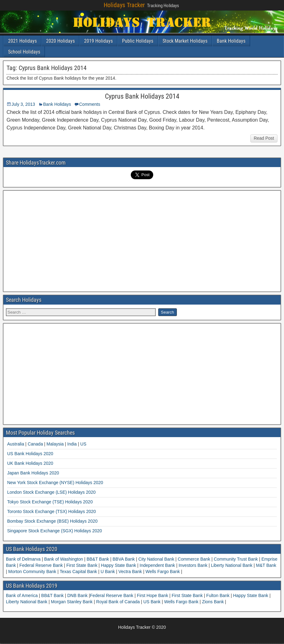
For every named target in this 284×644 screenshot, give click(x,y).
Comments (90, 104)
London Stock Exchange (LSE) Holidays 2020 (51, 492)
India (72, 444)
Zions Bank (214, 602)
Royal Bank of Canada (119, 602)
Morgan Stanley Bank (73, 602)
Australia (16, 444)
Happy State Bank (118, 565)
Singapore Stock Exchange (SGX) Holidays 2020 (54, 531)
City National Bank (156, 559)
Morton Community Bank (32, 572)
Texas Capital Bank (78, 572)
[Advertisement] (142, 240)
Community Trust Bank (236, 559)
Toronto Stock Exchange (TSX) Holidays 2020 (52, 511)
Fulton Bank (218, 595)
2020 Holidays (60, 41)
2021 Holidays (22, 41)
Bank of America (22, 595)
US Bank (152, 602)
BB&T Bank (98, 559)
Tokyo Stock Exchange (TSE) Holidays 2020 (50, 502)
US (83, 444)
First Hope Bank (153, 595)
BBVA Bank (124, 559)
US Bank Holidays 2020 (30, 454)
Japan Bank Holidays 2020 (33, 473)
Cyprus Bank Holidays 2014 (142, 96)
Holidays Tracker (124, 5)
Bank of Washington (64, 559)
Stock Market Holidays (185, 41)
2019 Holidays (98, 41)
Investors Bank (193, 565)
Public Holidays (138, 41)
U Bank (108, 572)
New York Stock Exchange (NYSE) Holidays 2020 (55, 483)
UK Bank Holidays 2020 (30, 463)
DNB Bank (78, 595)
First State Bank (82, 565)
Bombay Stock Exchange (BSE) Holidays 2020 (52, 521)
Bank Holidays (231, 41)
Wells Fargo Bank (163, 572)
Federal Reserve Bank (41, 565)
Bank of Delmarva (24, 559)
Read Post (264, 138)
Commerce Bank (194, 559)
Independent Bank (157, 565)
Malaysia (55, 444)
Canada (35, 444)
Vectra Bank (130, 572)
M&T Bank (265, 565)
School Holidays (24, 52)
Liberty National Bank (232, 565)
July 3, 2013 (23, 104)
